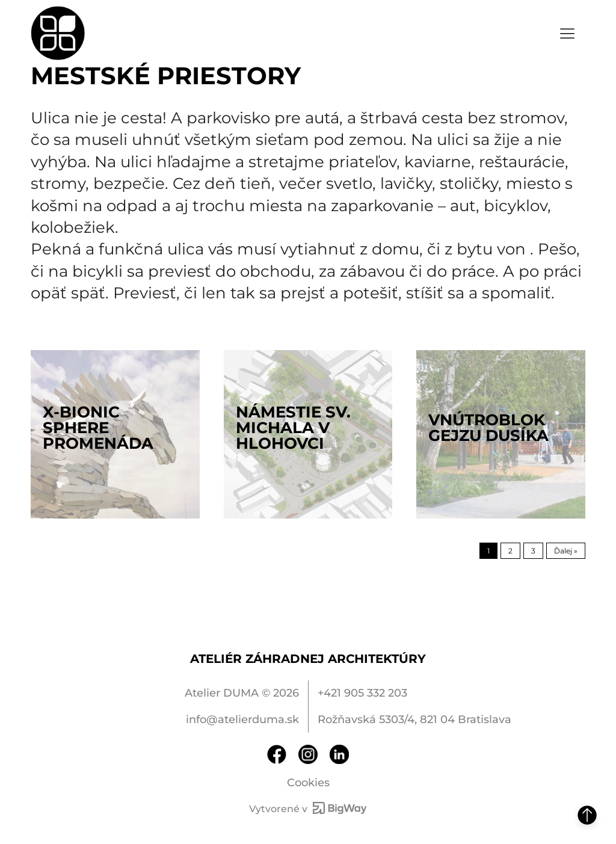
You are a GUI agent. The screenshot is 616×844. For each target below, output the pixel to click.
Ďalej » (566, 551)
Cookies (308, 783)
